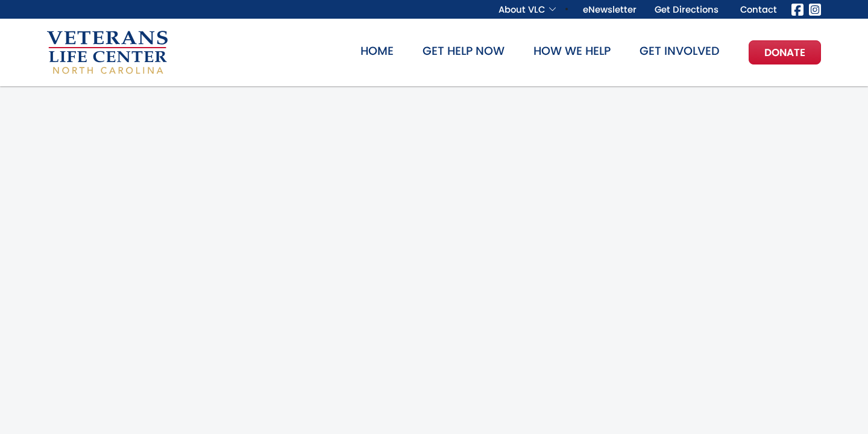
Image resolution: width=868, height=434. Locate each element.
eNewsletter (610, 9)
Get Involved (680, 51)
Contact (759, 9)
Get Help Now (464, 51)
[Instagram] (815, 9)
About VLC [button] (522, 9)
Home (377, 51)
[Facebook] (797, 9)
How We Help (572, 51)
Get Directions (687, 9)
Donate (785, 52)
